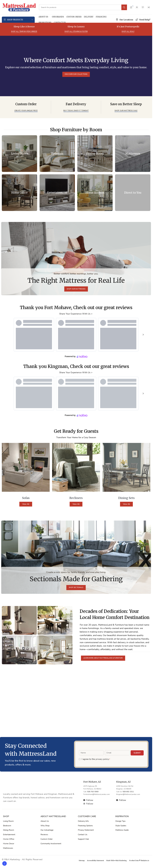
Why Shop (45, 776)
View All (26, 504)
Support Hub (83, 790)
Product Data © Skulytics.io (139, 811)
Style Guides (121, 776)
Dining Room (9, 780)
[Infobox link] (124, 20)
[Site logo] (19, 7)
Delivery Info (83, 771)
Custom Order (47, 790)
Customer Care (87, 767)
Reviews (44, 785)
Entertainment (9, 785)
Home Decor (9, 794)
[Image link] (21, 730)
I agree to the (96, 709)
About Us (45, 771)
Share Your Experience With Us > (76, 314)
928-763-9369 (93, 742)
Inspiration (122, 767)
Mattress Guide (122, 780)
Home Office (9, 790)
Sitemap (82, 811)
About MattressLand (53, 767)
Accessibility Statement (95, 811)
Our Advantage (47, 780)
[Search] (83, 7)
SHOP (6, 767)
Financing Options (85, 776)
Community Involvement (51, 794)
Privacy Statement (86, 780)
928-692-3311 (128, 742)
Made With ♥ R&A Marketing (117, 811)
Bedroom (7, 776)
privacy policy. (102, 709)
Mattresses (8, 798)
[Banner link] (19, 154)
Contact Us (83, 785)
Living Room (8, 771)
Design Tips (120, 771)
